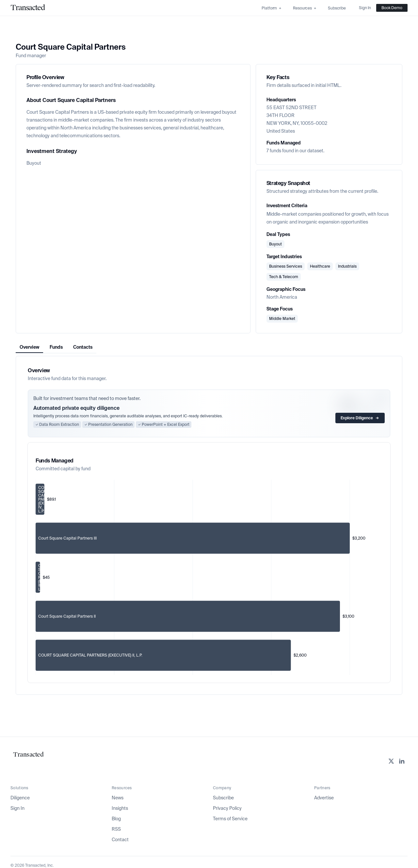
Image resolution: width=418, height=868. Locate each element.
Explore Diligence (360, 418)
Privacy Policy (227, 808)
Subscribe (223, 798)
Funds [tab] (56, 347)
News (118, 798)
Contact (120, 840)
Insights (120, 808)
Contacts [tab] (83, 347)
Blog (116, 819)
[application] (209, 577)
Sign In (17, 808)
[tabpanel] (209, 525)
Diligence (20, 798)
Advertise (324, 798)
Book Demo (392, 8)
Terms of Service (230, 819)
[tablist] (56, 347)
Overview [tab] (29, 347)
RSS (116, 829)
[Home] (28, 8)
